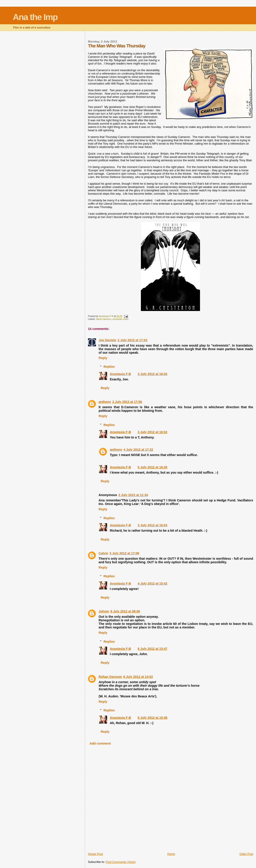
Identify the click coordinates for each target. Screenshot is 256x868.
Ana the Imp (35, 17)
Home (171, 854)
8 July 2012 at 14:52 (138, 677)
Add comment (100, 743)
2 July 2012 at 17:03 (132, 340)
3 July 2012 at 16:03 (152, 525)
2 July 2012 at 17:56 (127, 402)
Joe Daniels (107, 340)
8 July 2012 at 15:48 (152, 718)
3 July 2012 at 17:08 (124, 553)
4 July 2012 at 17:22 (138, 450)
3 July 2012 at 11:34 (133, 495)
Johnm (104, 611)
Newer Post (95, 854)
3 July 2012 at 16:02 (152, 374)
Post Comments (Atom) (121, 862)
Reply (103, 358)
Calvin (103, 553)
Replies (109, 367)
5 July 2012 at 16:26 (152, 467)
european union (120, 319)
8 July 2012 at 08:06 (125, 611)
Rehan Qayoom (110, 677)
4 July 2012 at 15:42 (152, 583)
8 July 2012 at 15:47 (152, 649)
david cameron (104, 319)
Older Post (246, 854)
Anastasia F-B (120, 374)
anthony (105, 402)
